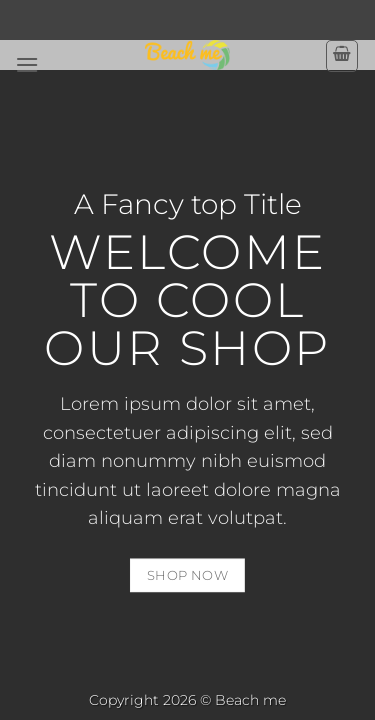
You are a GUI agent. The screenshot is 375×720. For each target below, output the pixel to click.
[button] (27, 64)
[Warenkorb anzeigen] (342, 56)
